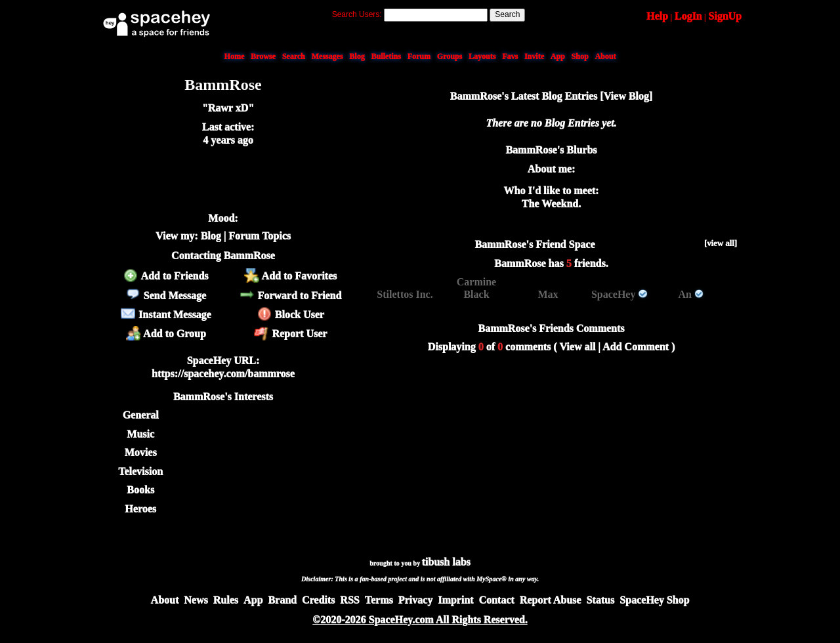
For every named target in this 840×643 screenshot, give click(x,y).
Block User (291, 315)
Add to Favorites (290, 276)
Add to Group (166, 334)
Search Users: (357, 14)
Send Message (166, 296)
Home (235, 56)
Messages (327, 56)
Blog (357, 56)
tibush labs (446, 562)
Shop (580, 56)
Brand (282, 600)
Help (657, 16)
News (196, 600)
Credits (318, 600)
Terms (379, 600)
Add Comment (636, 347)
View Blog (626, 96)
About (605, 56)
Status (600, 600)
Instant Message (166, 315)
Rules (226, 600)
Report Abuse (551, 600)
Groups (450, 56)
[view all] (721, 243)
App (558, 56)
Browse (263, 56)
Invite (534, 56)
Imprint (455, 600)
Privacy (415, 600)
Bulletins (386, 56)
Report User (290, 334)
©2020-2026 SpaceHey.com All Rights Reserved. (420, 620)
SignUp (725, 16)
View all (577, 347)
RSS (349, 600)
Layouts (482, 56)
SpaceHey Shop (654, 600)
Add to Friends (166, 276)
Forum (419, 56)
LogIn (688, 16)
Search (507, 14)
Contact (496, 600)
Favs (510, 56)
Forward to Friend (290, 296)
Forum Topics (260, 236)
